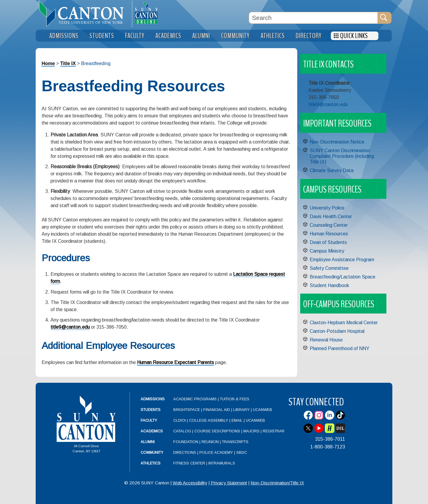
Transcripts (235, 442)
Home (48, 63)
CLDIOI (180, 420)
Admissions (153, 399)
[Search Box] (313, 18)
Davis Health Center (331, 216)
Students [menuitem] (102, 36)
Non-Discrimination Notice (337, 142)
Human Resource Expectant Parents (176, 362)
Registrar (274, 431)
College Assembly (209, 420)
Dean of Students (328, 242)
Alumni (148, 442)
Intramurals (222, 463)
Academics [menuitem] (168, 36)
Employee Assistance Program (342, 260)
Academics (152, 431)
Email (237, 420)
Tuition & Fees (235, 399)
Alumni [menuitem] (201, 36)
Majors (251, 431)
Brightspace (187, 410)
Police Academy (216, 452)
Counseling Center (329, 225)
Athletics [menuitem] (273, 36)
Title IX (68, 63)
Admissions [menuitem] (64, 36)
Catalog (182, 431)
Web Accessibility (190, 483)
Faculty (149, 420)
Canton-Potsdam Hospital (337, 331)
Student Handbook (329, 285)
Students (151, 410)
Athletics (151, 463)
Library (241, 410)
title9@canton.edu (70, 327)
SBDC (242, 452)
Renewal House (326, 340)
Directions (185, 452)
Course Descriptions (217, 431)
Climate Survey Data (332, 170)
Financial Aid (217, 410)
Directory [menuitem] (309, 36)
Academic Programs (196, 399)
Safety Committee (329, 268)
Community (152, 452)
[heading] (84, 14)
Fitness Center (189, 463)
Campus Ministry (327, 251)
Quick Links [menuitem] (354, 36)
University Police (327, 208)
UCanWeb (263, 410)
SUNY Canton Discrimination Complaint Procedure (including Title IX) (342, 156)
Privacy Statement (229, 483)
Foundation (186, 442)
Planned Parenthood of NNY (340, 348)
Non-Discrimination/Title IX (277, 483)
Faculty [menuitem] (135, 36)
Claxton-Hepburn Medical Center (344, 323)
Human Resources (329, 234)
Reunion (210, 442)
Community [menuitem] (235, 36)
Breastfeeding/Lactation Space (343, 277)
